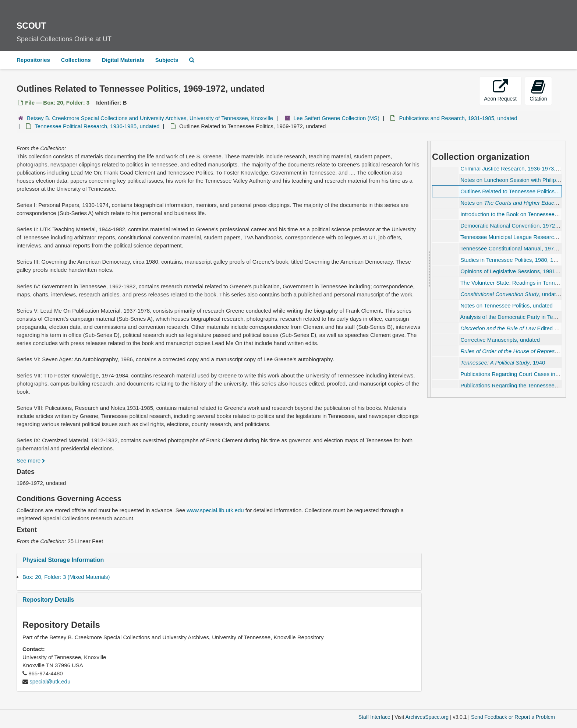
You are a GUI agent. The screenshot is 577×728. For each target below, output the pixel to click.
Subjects (167, 60)
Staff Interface (374, 717)
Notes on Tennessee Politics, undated (507, 305)
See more (31, 460)
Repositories (33, 60)
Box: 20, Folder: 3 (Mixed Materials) (66, 577)
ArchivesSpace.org (427, 717)
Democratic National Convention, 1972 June (514, 226)
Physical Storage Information (63, 560)
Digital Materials (123, 60)
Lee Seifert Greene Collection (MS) (337, 118)
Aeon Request (500, 90)
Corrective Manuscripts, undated (500, 340)
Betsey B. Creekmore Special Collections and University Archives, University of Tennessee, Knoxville (150, 118)
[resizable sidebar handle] (429, 269)
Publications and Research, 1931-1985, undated (458, 118)
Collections (76, 60)
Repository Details (48, 600)
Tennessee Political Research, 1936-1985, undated (97, 126)
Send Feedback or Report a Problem (513, 717)
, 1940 (503, 363)
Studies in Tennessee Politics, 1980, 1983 (511, 260)
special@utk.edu (50, 681)
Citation (538, 90)
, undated (511, 294)
